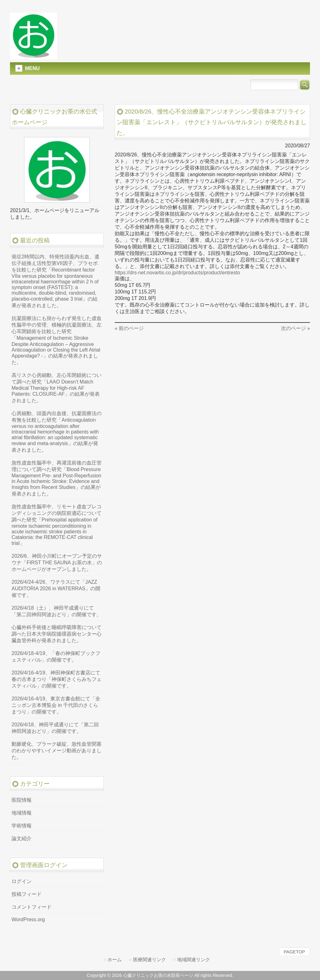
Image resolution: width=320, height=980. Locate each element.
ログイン (22, 881)
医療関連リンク (150, 960)
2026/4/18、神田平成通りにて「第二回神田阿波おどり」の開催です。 (55, 728)
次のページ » (295, 328)
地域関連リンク (194, 960)
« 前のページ (129, 328)
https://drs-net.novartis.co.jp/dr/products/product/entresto (177, 273)
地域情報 (22, 813)
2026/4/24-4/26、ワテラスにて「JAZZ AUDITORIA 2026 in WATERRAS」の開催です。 (56, 589)
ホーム (115, 960)
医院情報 (22, 800)
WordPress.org (28, 919)
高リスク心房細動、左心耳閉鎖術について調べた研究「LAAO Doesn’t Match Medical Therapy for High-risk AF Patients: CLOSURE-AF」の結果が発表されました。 (57, 388)
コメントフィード (32, 907)
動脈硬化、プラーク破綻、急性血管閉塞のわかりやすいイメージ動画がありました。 (57, 751)
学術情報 (22, 826)
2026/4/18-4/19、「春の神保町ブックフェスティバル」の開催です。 (56, 657)
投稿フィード (27, 894)
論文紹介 (22, 838)
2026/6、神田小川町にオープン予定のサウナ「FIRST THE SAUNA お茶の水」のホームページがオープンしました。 (57, 563)
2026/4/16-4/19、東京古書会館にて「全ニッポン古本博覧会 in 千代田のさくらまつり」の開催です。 (56, 705)
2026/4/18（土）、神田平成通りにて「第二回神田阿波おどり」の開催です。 (57, 611)
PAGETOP (294, 952)
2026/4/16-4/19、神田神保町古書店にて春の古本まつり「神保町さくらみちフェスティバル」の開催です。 (57, 679)
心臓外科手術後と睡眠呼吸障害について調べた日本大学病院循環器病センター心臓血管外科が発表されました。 (57, 634)
